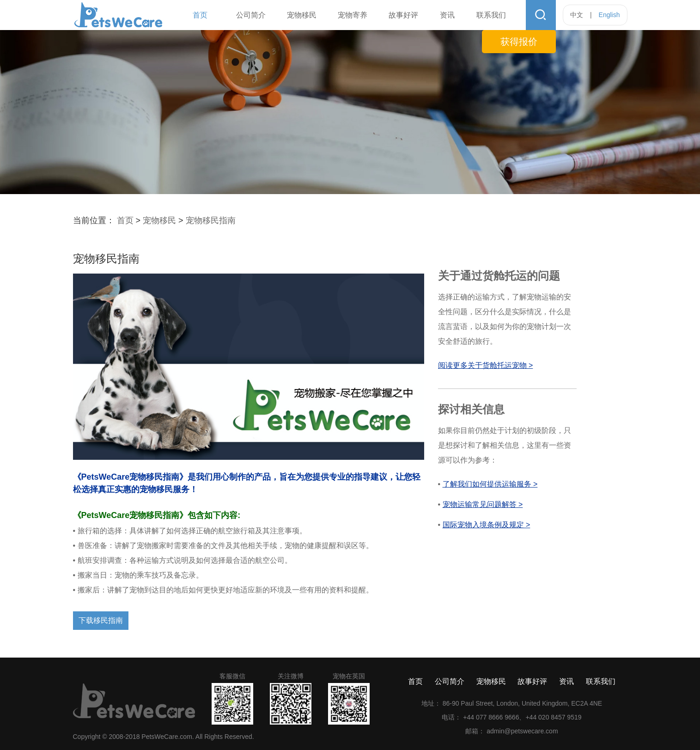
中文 (577, 15)
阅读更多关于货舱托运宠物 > (486, 365)
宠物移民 (302, 15)
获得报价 (519, 42)
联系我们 (491, 15)
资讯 (447, 15)
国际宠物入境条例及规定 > (487, 525)
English (609, 15)
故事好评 (403, 15)
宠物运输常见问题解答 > (483, 504)
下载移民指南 (101, 620)
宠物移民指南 (211, 220)
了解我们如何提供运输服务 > (490, 484)
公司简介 (251, 15)
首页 (200, 15)
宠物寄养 (353, 15)
